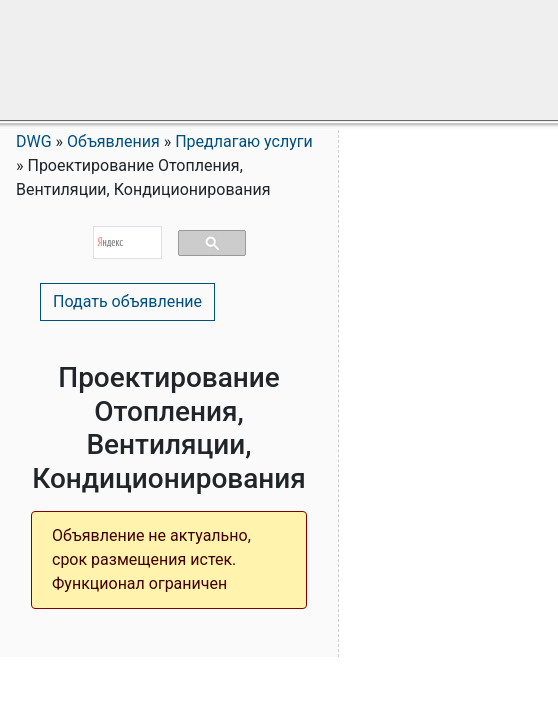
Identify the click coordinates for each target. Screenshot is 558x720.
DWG (34, 141)
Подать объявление (127, 301)
